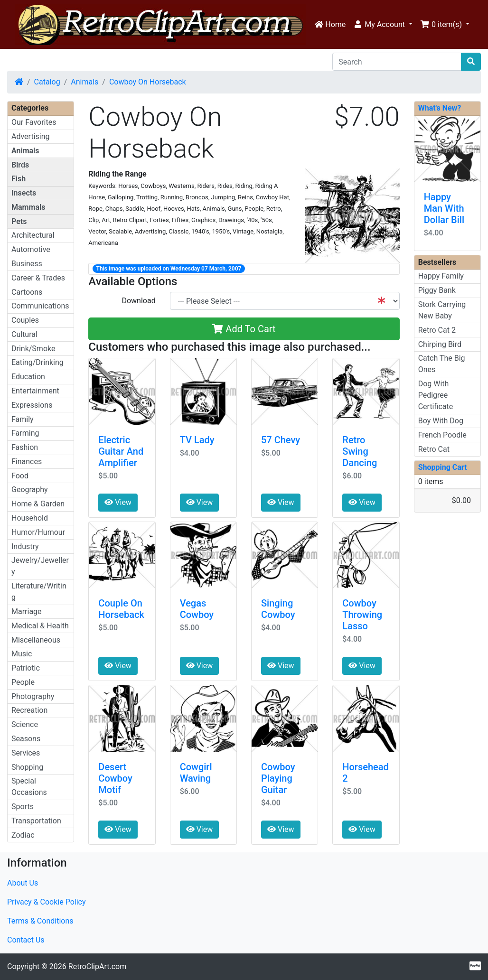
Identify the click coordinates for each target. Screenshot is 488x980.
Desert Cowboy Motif (115, 778)
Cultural (24, 334)
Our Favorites (34, 122)
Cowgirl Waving (196, 773)
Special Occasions (29, 787)
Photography (33, 696)
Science (25, 724)
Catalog (47, 82)
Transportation (36, 821)
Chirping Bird (440, 344)
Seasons (26, 739)
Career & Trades (38, 278)
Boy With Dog (441, 421)
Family (23, 419)
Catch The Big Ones (442, 364)
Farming (25, 433)
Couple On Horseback (121, 609)
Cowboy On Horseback (148, 82)
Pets (19, 221)
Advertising (31, 136)
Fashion (25, 447)
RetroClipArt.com (97, 966)
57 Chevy (281, 440)
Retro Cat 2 (437, 330)
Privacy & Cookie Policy (47, 902)
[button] (383, 25)
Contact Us (26, 940)
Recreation (29, 710)
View (118, 502)
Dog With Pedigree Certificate (436, 395)
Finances (27, 462)
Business (27, 264)
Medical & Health (40, 626)
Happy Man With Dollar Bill (444, 208)
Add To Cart (244, 329)
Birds (20, 165)
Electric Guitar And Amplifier (121, 451)
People (23, 682)
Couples (25, 320)
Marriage (27, 611)
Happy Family (441, 276)
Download (138, 301)
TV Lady (197, 440)
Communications (40, 306)
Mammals (28, 207)
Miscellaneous (36, 640)
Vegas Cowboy (197, 609)
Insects (24, 193)
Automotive (31, 249)
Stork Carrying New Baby (442, 310)
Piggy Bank (437, 290)
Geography (30, 490)
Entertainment (35, 391)
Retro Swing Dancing (360, 451)
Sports (23, 807)
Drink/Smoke (33, 349)
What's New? (440, 108)
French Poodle (442, 435)
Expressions (32, 405)
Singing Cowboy (278, 609)
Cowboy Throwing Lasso (362, 615)
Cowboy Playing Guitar (278, 778)
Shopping (27, 767)
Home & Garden (38, 504)
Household (30, 518)
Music (22, 654)
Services (26, 753)
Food (20, 476)
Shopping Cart (443, 467)
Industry (25, 546)
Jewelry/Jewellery (40, 566)
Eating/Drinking (38, 362)
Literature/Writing (39, 592)
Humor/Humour (38, 532)
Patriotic (26, 668)
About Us (23, 883)
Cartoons (27, 292)
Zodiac (23, 835)
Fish (19, 179)
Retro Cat (434, 449)
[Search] (397, 62)
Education (28, 377)
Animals (84, 82)
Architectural (33, 235)
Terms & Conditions (40, 921)
